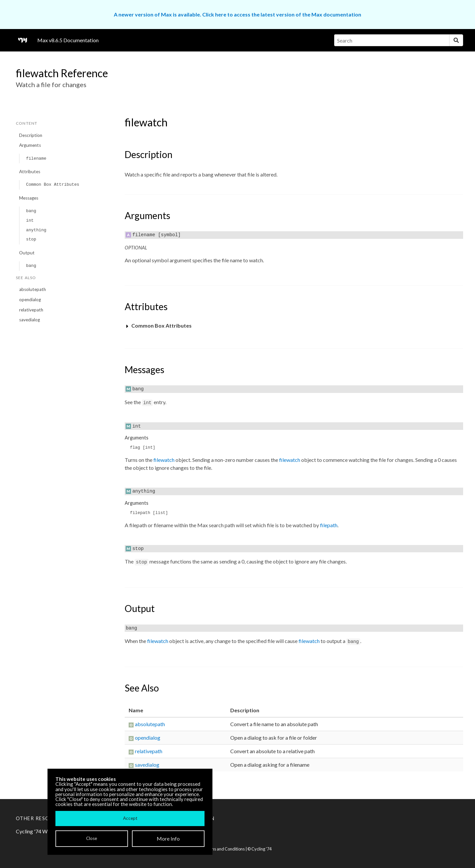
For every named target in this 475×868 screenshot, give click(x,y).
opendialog (30, 300)
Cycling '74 (261, 849)
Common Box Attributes (53, 185)
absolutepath (32, 289)
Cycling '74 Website (39, 831)
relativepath (31, 310)
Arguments (30, 145)
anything (36, 230)
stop (31, 239)
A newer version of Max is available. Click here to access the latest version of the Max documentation (237, 14)
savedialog (30, 320)
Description (31, 135)
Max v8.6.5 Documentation (68, 40)
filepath (329, 525)
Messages (29, 198)
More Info (168, 838)
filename (36, 159)
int (30, 221)
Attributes (30, 172)
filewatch (164, 460)
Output (27, 253)
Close (92, 838)
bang (31, 211)
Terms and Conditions (224, 849)
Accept (130, 818)
